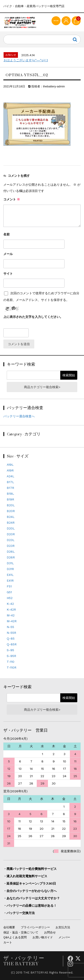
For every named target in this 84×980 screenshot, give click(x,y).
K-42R (11, 609)
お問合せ (50, 932)
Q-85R (12, 644)
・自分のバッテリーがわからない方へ (30, 891)
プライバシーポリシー (35, 927)
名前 (6, 234)
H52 (10, 598)
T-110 (11, 662)
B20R (11, 511)
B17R (10, 488)
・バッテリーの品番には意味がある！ (30, 906)
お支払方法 (63, 927)
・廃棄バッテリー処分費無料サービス (30, 869)
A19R (10, 470)
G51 (9, 592)
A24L (11, 476)
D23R (11, 546)
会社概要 (9, 927)
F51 (9, 586)
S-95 (10, 650)
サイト (8, 274)
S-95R (11, 656)
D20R (11, 534)
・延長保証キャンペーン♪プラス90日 (30, 883)
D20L (11, 528)
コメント (12, 199)
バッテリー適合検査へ (19, 416)
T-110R (12, 667)
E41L (10, 575)
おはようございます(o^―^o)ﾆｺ (26, 60)
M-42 (11, 615)
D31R (10, 569)
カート (8, 942)
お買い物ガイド (43, 937)
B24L (11, 517)
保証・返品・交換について (21, 932)
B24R (11, 523)
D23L (11, 540)
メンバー (64, 937)
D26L (11, 552)
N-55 (10, 627)
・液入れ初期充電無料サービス (25, 876)
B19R (10, 499)
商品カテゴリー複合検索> (42, 387)
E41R (10, 581)
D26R (11, 557)
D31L (10, 563)
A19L (10, 465)
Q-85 (11, 638)
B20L (11, 505)
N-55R (11, 633)
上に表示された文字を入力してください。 (33, 317)
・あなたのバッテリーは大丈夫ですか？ (32, 898)
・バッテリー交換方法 (19, 913)
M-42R (12, 621)
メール (8, 254)
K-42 (10, 604)
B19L (10, 494)
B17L (10, 482)
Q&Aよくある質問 (15, 937)
